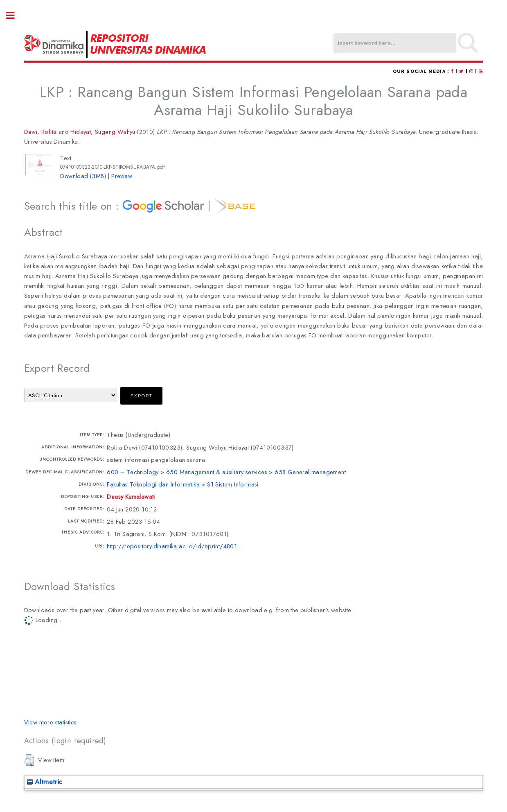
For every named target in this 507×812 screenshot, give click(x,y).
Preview (122, 176)
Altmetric (45, 782)
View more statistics (51, 722)
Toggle (15, 15)
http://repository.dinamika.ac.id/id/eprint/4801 (172, 546)
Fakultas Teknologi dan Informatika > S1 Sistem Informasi (183, 484)
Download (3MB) (83, 176)
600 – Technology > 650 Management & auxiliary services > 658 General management (226, 472)
